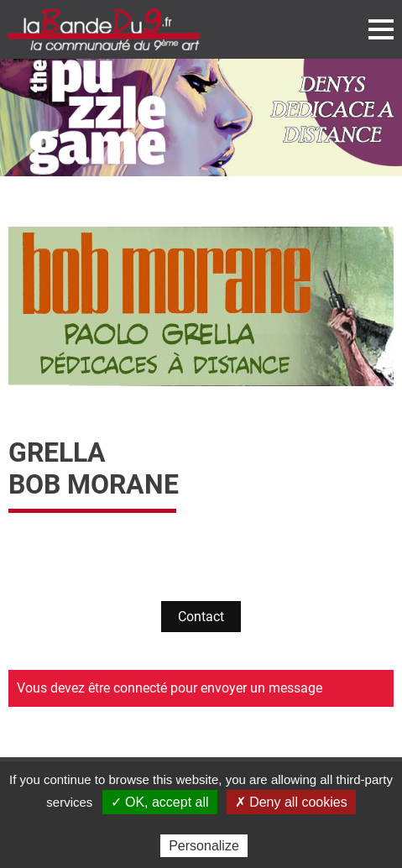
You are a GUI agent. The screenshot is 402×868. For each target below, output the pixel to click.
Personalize (204, 846)
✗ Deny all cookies (291, 802)
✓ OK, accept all (160, 802)
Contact (201, 617)
